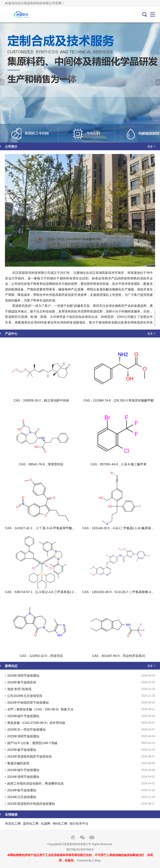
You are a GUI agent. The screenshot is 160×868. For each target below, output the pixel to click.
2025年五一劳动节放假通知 (26, 730)
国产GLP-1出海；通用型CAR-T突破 (32, 743)
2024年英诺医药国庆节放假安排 (30, 756)
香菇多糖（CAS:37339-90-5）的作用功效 (36, 723)
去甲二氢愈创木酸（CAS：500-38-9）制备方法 (40, 709)
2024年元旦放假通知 (22, 797)
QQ (73, 837)
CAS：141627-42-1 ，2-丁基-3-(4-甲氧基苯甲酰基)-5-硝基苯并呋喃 (52, 528)
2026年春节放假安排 (22, 682)
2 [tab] (82, 134)
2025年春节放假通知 (22, 750)
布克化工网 (13, 823)
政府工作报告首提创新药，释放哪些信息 (35, 783)
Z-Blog (96, 861)
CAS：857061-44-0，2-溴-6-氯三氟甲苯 (118, 464)
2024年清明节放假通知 (23, 777)
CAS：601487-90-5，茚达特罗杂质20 (118, 656)
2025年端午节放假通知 (23, 716)
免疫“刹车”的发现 (19, 689)
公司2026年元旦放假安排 (25, 696)
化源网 (46, 823)
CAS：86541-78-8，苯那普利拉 (41, 464)
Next (158, 82)
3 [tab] (85, 134)
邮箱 (92, 837)
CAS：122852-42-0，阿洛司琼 (41, 656)
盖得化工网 (31, 823)
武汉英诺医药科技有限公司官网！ (20, 14)
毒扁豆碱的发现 (18, 763)
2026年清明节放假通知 (23, 676)
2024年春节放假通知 (22, 790)
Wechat (82, 837)
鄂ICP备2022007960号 (80, 850)
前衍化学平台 (79, 823)
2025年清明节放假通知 (23, 736)
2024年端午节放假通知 (23, 770)
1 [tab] (77, 134)
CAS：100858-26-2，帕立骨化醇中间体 (41, 400)
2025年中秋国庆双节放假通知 (28, 703)
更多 (150, 146)
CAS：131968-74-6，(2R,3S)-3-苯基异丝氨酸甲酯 (119, 400)
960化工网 (60, 823)
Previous (2, 82)
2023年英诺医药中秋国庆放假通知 (31, 804)
